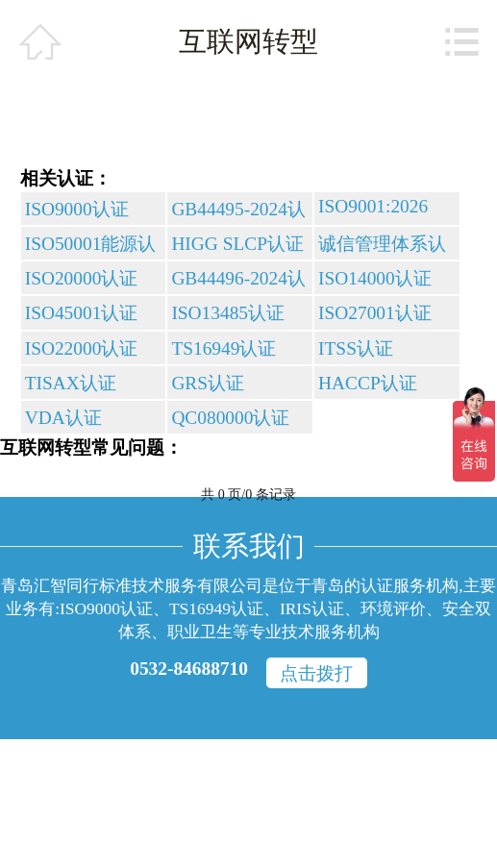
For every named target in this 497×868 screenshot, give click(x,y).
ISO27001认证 (375, 313)
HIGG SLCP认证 (237, 244)
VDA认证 (63, 418)
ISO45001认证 (82, 313)
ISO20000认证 (82, 278)
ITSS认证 (356, 348)
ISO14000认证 (375, 278)
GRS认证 (208, 383)
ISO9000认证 (77, 209)
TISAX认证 (71, 383)
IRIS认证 (312, 608)
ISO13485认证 (228, 313)
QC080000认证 (230, 418)
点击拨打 (316, 673)
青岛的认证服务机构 (385, 585)
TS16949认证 (224, 348)
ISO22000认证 (82, 348)
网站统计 (37, 711)
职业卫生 (200, 632)
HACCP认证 (368, 383)
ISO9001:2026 (373, 206)
